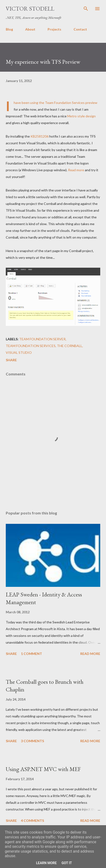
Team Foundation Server (42, 339)
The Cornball (70, 346)
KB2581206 (40, 136)
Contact (80, 29)
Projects (54, 29)
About (30, 29)
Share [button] (11, 360)
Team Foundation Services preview (71, 103)
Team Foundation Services (31, 346)
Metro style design (81, 116)
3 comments (32, 741)
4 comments (32, 820)
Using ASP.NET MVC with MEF (43, 769)
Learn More (46, 863)
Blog (9, 29)
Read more (76, 170)
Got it (67, 863)
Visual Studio (19, 352)
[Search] (86, 9)
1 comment (31, 654)
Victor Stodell (30, 9)
